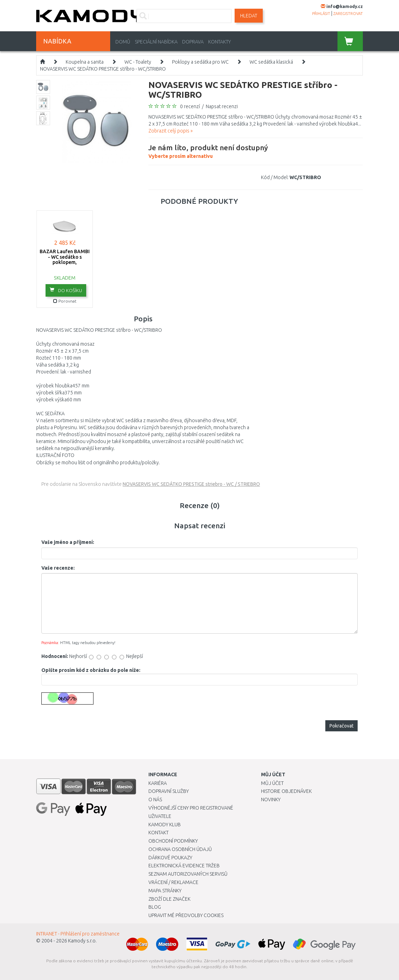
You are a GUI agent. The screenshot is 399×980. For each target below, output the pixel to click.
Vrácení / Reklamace (173, 882)
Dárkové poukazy (170, 858)
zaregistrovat (348, 14)
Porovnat (65, 301)
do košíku (66, 290)
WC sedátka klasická (271, 62)
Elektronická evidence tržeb (184, 866)
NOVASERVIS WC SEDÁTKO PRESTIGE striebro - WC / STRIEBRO (191, 484)
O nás (155, 800)
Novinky (271, 800)
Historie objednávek (286, 791)
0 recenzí (190, 106)
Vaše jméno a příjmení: (68, 542)
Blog (155, 907)
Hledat (249, 16)
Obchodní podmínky (173, 841)
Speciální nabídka (156, 42)
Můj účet (272, 783)
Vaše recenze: (58, 568)
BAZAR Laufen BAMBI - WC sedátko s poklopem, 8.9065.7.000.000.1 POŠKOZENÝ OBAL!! (65, 262)
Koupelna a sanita (85, 62)
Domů (123, 42)
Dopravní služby (169, 791)
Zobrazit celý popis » (170, 131)
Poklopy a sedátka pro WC (200, 62)
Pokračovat (341, 726)
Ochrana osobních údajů (180, 849)
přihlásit (321, 14)
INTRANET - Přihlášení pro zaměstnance (78, 934)
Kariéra (158, 783)
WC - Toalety (138, 62)
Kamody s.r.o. (82, 941)
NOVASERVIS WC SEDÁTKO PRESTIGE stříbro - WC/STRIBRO (103, 69)
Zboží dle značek (169, 899)
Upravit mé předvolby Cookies (186, 915)
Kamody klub (165, 825)
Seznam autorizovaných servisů (188, 874)
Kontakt (158, 833)
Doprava (193, 42)
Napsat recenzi (222, 106)
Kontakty (219, 42)
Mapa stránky (165, 891)
